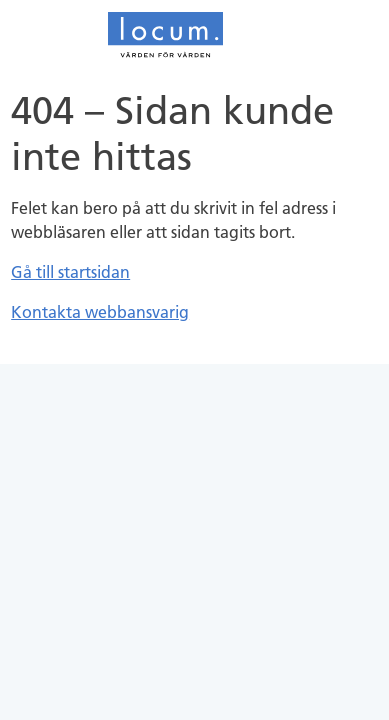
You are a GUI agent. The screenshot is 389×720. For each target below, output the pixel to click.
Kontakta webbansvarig (100, 312)
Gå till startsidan (70, 272)
